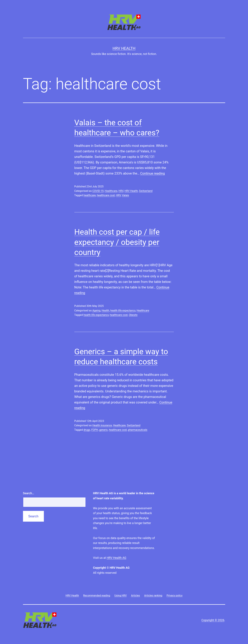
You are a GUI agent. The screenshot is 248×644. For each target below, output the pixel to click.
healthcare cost (106, 195)
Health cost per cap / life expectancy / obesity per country (117, 242)
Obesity (133, 315)
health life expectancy (123, 311)
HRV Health (124, 48)
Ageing (96, 311)
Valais (125, 195)
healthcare (90, 195)
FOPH (95, 430)
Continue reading (153, 173)
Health (105, 311)
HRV (121, 191)
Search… (29, 493)
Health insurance (102, 425)
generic (103, 430)
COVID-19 (98, 191)
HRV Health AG (116, 558)
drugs (87, 430)
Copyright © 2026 (213, 620)
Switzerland (146, 191)
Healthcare (111, 191)
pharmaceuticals (138, 430)
